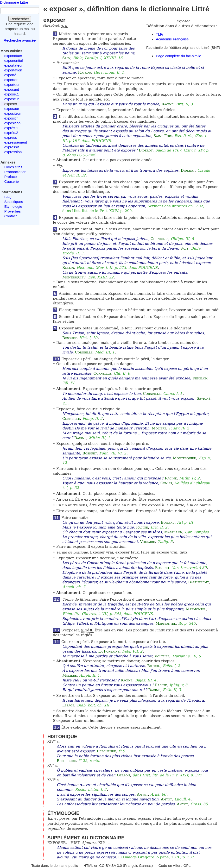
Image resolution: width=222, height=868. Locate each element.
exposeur (12, 109)
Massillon (173, 532)
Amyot (142, 794)
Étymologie (13, 206)
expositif (11, 118)
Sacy (66, 58)
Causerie (12, 181)
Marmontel (196, 609)
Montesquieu (74, 277)
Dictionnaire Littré (14, 2)
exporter (11, 80)
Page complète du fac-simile (178, 56)
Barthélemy (199, 582)
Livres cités (13, 167)
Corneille (159, 239)
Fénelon (200, 378)
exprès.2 (11, 133)
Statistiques (14, 202)
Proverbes (13, 211)
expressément (16, 142)
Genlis (166, 483)
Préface (11, 177)
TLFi (159, 34)
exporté (10, 75)
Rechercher (20, 19)
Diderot (146, 150)
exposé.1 (12, 94)
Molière (159, 428)
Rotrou (84, 72)
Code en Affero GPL (175, 865)
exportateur (13, 65)
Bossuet (70, 338)
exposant (12, 89)
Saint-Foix (163, 136)
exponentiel (14, 60)
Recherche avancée (20, 40)
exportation (13, 70)
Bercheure (106, 751)
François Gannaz (138, 865)
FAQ (8, 197)
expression (13, 152)
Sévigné (204, 398)
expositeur (13, 113)
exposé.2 (12, 99)
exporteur (12, 85)
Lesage (68, 705)
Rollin (68, 268)
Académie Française (172, 39)
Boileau (168, 522)
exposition (13, 123)
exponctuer (13, 56)
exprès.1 (11, 128)
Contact (11, 216)
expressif (12, 147)
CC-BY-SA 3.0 (111, 865)
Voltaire (148, 542)
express (11, 137)
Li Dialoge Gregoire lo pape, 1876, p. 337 (156, 857)
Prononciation (15, 172)
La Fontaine (109, 651)
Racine (168, 104)
